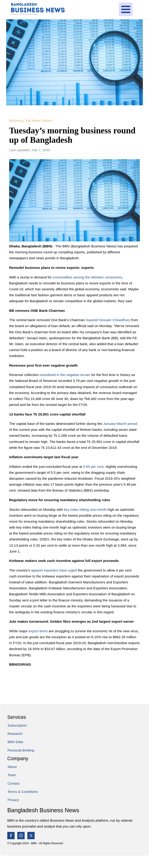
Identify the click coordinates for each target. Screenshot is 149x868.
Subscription (17, 725)
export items (38, 631)
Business (16, 120)
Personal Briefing (21, 750)
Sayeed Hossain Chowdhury (108, 320)
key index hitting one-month (85, 509)
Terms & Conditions (23, 792)
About (12, 767)
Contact (14, 783)
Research (15, 734)
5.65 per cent (93, 467)
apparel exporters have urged (54, 570)
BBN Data (15, 742)
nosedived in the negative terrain (65, 375)
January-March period (120, 424)
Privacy (13, 800)
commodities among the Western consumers (87, 277)
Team (12, 775)
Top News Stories (39, 120)
